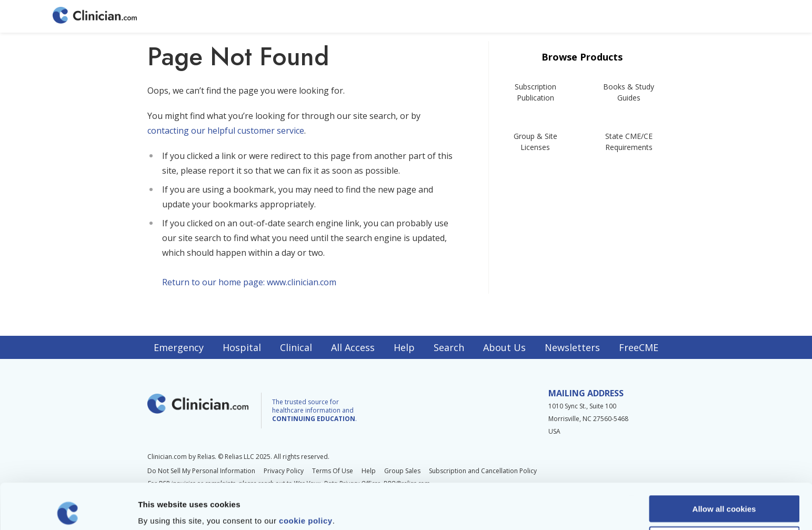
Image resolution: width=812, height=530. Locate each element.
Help (404, 347)
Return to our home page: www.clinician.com (249, 282)
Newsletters (572, 347)
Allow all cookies (724, 463)
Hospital (242, 347)
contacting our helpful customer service (226, 131)
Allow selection (724, 494)
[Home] (95, 16)
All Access (353, 347)
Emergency (179, 347)
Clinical (296, 347)
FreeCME (639, 347)
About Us (504, 347)
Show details (552, 509)
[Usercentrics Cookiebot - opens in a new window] (68, 509)
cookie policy (306, 475)
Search (449, 347)
